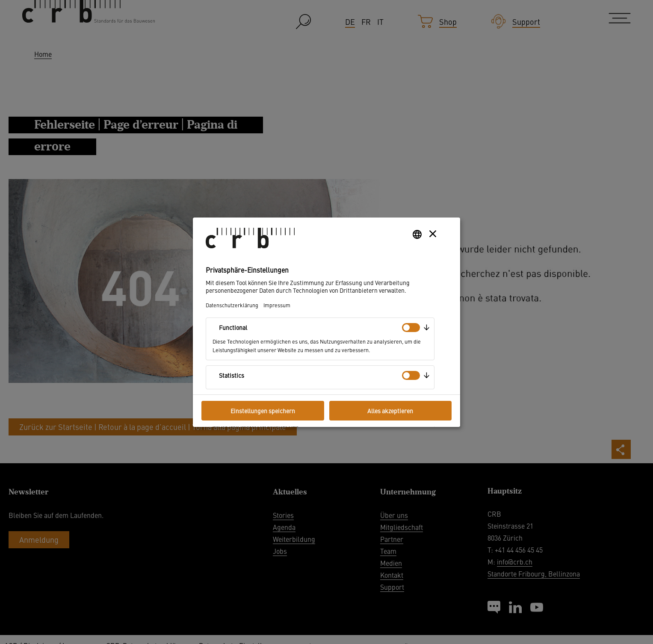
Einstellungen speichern (263, 411)
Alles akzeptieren (390, 411)
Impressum (277, 305)
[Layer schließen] (433, 234)
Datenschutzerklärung (232, 305)
